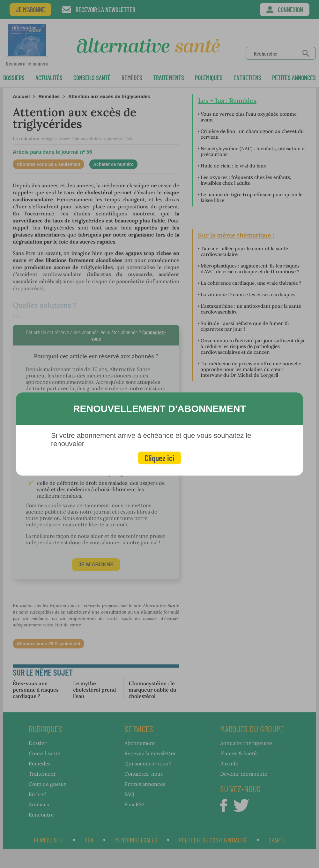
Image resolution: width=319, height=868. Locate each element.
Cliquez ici (159, 458)
